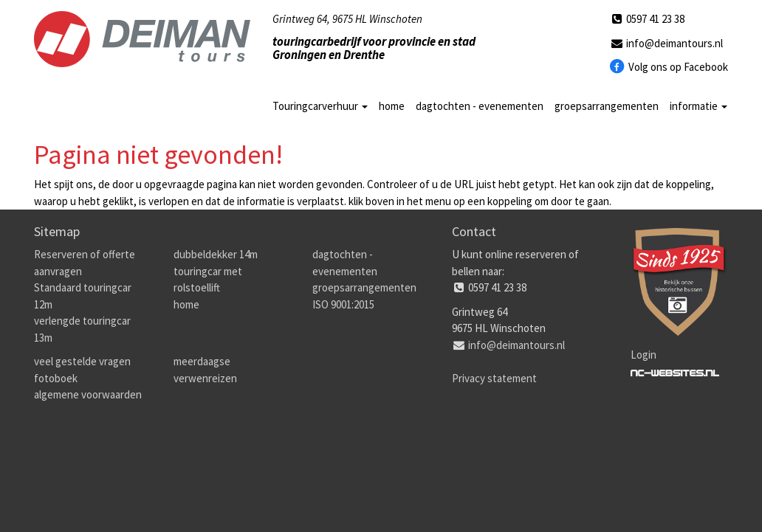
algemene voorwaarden (88, 394)
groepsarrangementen (607, 106)
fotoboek (56, 378)
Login (643, 355)
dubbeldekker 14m (216, 254)
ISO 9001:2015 (343, 304)
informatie (698, 106)
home (392, 106)
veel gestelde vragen (82, 361)
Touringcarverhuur (320, 106)
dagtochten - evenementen (480, 106)
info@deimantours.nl (666, 43)
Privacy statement (494, 378)
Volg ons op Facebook (669, 67)
